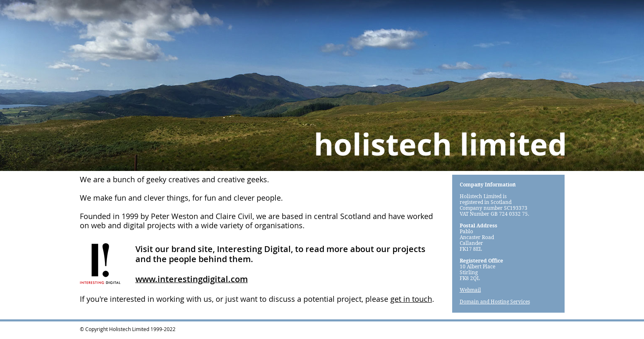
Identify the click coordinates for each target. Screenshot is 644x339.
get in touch (411, 299)
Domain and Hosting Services (495, 302)
